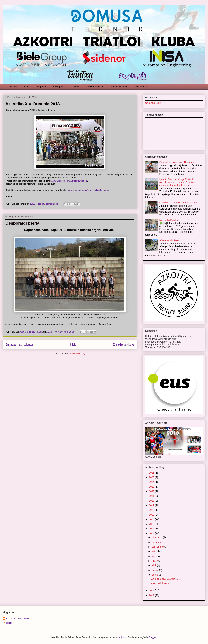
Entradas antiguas (124, 345)
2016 (152, 519)
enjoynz (122, 637)
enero (155, 575)
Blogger (152, 637)
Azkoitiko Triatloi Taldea (18, 618)
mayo (155, 561)
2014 (152, 529)
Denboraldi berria (22, 223)
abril (154, 565)
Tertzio (9, 623)
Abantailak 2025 (119, 87)
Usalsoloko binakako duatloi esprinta (179, 203)
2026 (152, 473)
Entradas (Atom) (77, 353)
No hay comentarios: (49, 204)
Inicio (73, 345)
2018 (152, 510)
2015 (152, 524)
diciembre (157, 537)
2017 (152, 515)
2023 (152, 487)
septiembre (158, 547)
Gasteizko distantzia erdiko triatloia (178, 162)
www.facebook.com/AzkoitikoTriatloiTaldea (88, 190)
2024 (152, 482)
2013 (152, 533)
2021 (152, 496)
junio (155, 556)
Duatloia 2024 (141, 87)
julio (154, 551)
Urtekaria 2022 (153, 103)
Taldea (27, 87)
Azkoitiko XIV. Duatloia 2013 (33, 104)
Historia (76, 87)
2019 (152, 505)
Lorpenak (42, 87)
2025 (152, 477)
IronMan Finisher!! (95, 87)
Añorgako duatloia (169, 240)
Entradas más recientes (19, 345)
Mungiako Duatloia (169, 220)
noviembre (158, 542)
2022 (152, 491)
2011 (152, 595)
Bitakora (13, 87)
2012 (152, 590)
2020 (152, 501)
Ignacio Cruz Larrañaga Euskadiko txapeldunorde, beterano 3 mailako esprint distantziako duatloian (178, 182)
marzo (155, 570)
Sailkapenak (59, 87)
